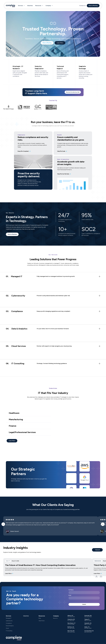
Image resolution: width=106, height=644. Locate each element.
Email (70, 595)
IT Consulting (9, 631)
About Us (55, 618)
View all (97, 550)
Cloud (7, 628)
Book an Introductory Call (73, 92)
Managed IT (9, 618)
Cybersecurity (9, 621)
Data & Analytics (10, 626)
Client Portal (42, 621)
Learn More (60, 43)
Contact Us (82, 5)
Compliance (9, 623)
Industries (32, 5)
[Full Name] (84, 593)
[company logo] (14, 638)
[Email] (84, 598)
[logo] (12, 5)
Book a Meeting (93, 5)
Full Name (71, 590)
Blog (40, 618)
